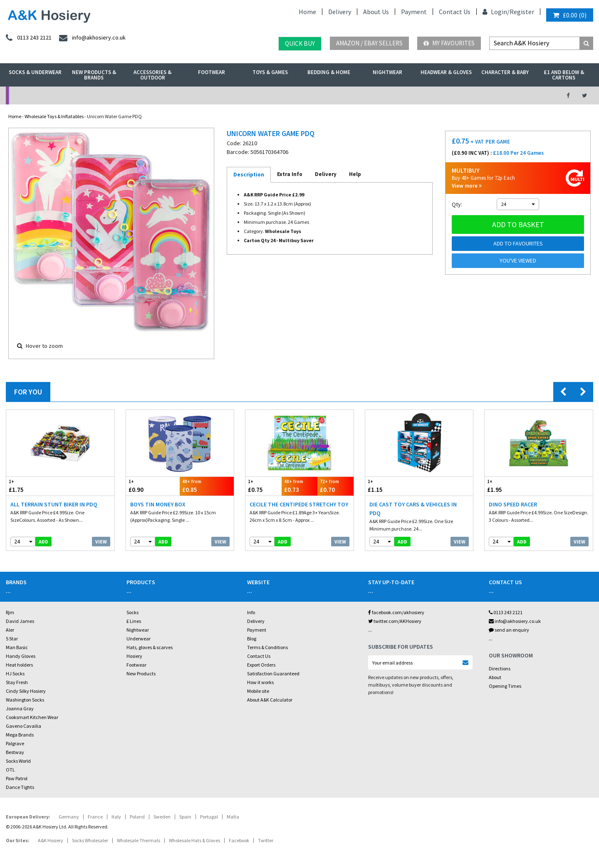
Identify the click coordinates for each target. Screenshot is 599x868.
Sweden (162, 817)
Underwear (139, 639)
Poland (137, 817)
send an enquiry (509, 630)
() (570, 15)
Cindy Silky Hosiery (26, 691)
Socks (132, 612)
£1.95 (512, 486)
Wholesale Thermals (139, 840)
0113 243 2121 (506, 612)
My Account (209, 95)
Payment (414, 12)
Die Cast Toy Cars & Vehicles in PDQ (413, 509)
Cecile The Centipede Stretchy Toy (299, 504)
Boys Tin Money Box (158, 504)
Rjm (10, 612)
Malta (233, 817)
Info (251, 612)
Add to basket (518, 224)
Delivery (340, 12)
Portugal (209, 817)
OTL (10, 770)
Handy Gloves (21, 656)
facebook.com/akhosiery (396, 612)
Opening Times (505, 686)
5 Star (12, 639)
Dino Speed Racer (513, 504)
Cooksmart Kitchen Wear (32, 717)
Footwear (212, 72)
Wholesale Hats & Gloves (194, 840)
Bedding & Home (329, 72)
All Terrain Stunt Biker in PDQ (54, 504)
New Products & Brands (94, 75)
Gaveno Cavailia (24, 726)
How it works (260, 682)
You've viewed (518, 260)
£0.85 (207, 486)
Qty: (457, 204)
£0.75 (264, 486)
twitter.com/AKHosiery (395, 621)
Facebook (239, 840)
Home (307, 12)
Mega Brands (20, 735)
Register (522, 12)
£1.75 (33, 486)
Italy (116, 817)
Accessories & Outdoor (152, 75)
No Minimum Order (73, 95)
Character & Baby (505, 72)
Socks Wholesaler (90, 840)
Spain (185, 817)
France (95, 817)
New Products (141, 673)
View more (467, 186)
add (43, 542)
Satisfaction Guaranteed (273, 673)
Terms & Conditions (267, 647)
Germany (69, 817)
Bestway (15, 752)
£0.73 (300, 486)
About (495, 677)
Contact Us (455, 12)
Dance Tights (20, 787)
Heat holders (19, 665)
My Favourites (449, 43)
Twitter (266, 840)
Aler (10, 630)
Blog (252, 639)
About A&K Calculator (270, 700)
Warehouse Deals (343, 95)
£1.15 (392, 486)
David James (20, 621)
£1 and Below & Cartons (564, 75)
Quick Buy (300, 43)
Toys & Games (270, 72)
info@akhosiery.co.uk (515, 621)
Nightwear (387, 72)
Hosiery (134, 656)
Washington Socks (25, 700)
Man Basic (17, 647)
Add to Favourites (518, 243)
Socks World (18, 761)
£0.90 (153, 486)
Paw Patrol (17, 778)
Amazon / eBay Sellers (369, 43)
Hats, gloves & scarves (150, 647)
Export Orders (261, 665)
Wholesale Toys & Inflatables (54, 116)
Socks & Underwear (35, 72)
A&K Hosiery (51, 840)
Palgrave (15, 743)
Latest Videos (479, 95)
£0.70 (335, 486)
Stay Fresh (17, 682)
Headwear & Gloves (446, 72)
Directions (500, 668)
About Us (376, 12)
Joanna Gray (20, 708)
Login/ (496, 12)
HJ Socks (15, 673)
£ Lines (134, 621)
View (101, 542)
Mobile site (258, 691)
